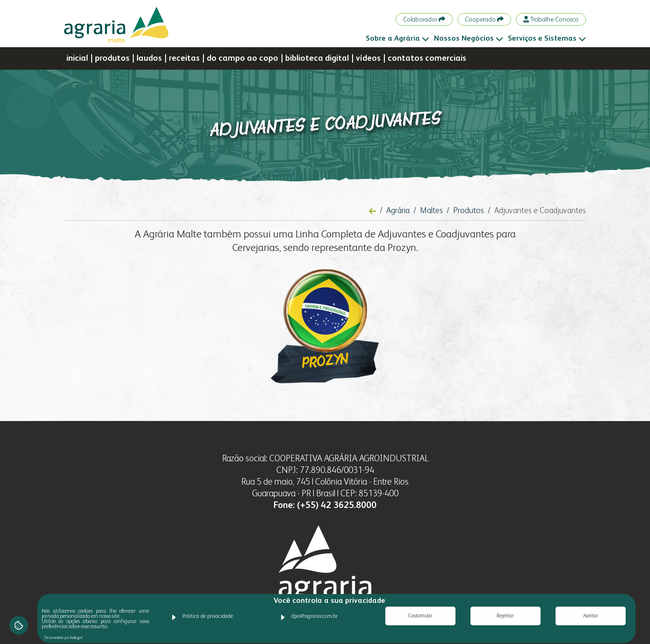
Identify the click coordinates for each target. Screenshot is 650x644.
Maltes (431, 211)
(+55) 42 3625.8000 (337, 505)
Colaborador (424, 19)
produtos (112, 58)
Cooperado (484, 19)
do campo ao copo (242, 58)
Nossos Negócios (469, 39)
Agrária (398, 211)
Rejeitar (505, 616)
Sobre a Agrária (397, 39)
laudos (149, 58)
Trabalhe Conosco (551, 19)
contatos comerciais (427, 58)
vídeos (368, 58)
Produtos (469, 211)
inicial (77, 58)
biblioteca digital (317, 58)
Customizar (420, 616)
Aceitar (591, 616)
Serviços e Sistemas (547, 39)
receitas (184, 58)
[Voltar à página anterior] (372, 212)
